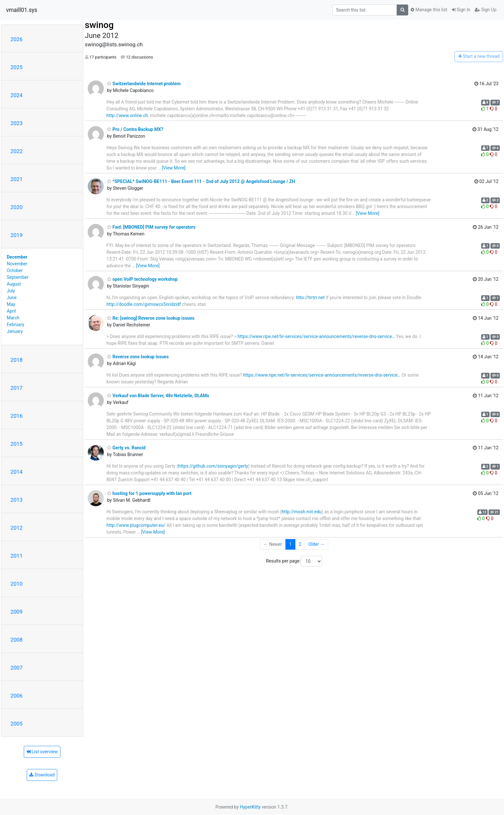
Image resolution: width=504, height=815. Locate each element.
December (17, 257)
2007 (17, 668)
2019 (17, 235)
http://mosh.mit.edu (301, 512)
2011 (17, 556)
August (14, 284)
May (11, 304)
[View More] (174, 168)
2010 (17, 584)
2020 (17, 207)
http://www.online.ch (127, 115)
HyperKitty (250, 807)
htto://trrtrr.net (310, 298)
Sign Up (486, 10)
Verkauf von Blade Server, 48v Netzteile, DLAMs (158, 396)
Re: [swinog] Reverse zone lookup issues (151, 318)
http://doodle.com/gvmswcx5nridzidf (144, 304)
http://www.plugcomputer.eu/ (136, 525)
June (12, 298)
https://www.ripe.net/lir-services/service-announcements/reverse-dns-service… (316, 336)
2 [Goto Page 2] (300, 544)
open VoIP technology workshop (142, 279)
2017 (17, 388)
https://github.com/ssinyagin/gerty (213, 466)
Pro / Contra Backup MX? (135, 129)
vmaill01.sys (22, 10)
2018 (17, 360)
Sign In (461, 10)
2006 (17, 696)
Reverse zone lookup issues (138, 357)
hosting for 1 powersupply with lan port (149, 493)
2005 (17, 724)
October (15, 270)
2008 (17, 640)
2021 (17, 179)
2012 (17, 528)
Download (42, 775)
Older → (316, 544)
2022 (17, 151)
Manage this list (429, 10)
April (11, 311)
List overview (42, 752)
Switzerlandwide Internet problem (144, 84)
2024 (17, 95)
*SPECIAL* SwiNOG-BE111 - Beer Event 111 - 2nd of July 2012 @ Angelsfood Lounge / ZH (201, 181)
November (17, 264)
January (15, 331)
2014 (17, 472)
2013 (17, 500)
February (15, 325)
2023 (17, 123)
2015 (17, 444)
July (11, 291)
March (13, 318)
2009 (17, 612)
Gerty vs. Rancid (126, 448)
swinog (99, 25)
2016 (17, 416)
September (18, 277)
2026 (17, 39)
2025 (17, 67)
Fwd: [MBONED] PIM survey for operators (151, 227)
